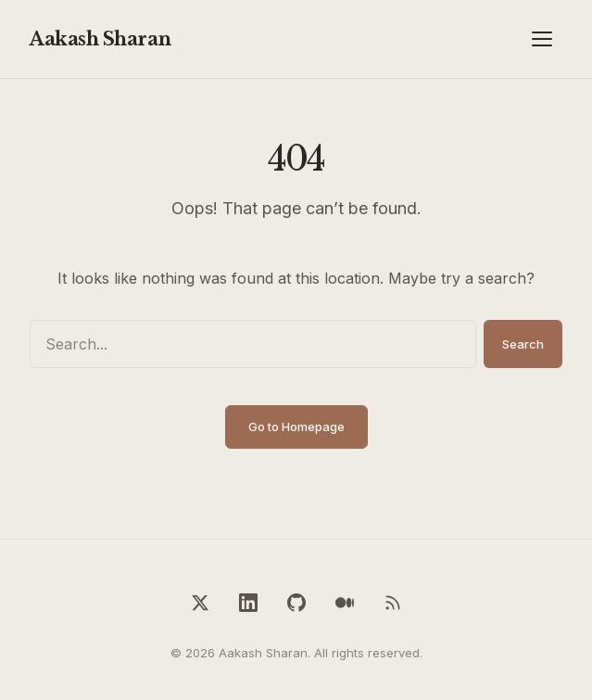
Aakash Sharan (101, 39)
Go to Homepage (296, 426)
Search (523, 344)
